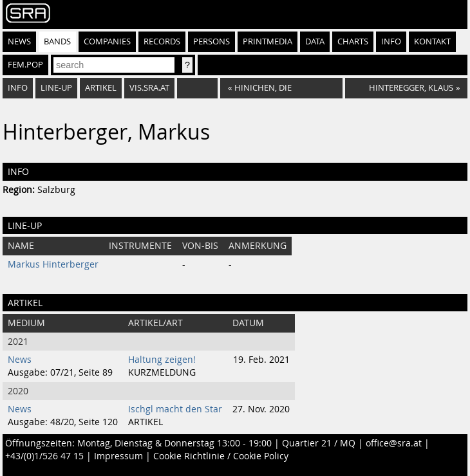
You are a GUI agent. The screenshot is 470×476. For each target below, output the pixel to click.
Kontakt (432, 41)
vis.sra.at (149, 88)
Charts (353, 41)
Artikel (101, 88)
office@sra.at (394, 443)
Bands (57, 41)
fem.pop (25, 65)
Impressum (118, 456)
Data (315, 41)
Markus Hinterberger (53, 264)
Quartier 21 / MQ (319, 443)
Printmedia (268, 41)
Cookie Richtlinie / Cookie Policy (221, 456)
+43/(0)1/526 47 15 (44, 456)
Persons (211, 41)
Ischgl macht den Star (175, 409)
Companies (107, 41)
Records (162, 41)
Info (391, 41)
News (19, 41)
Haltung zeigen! (162, 360)
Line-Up (56, 88)
